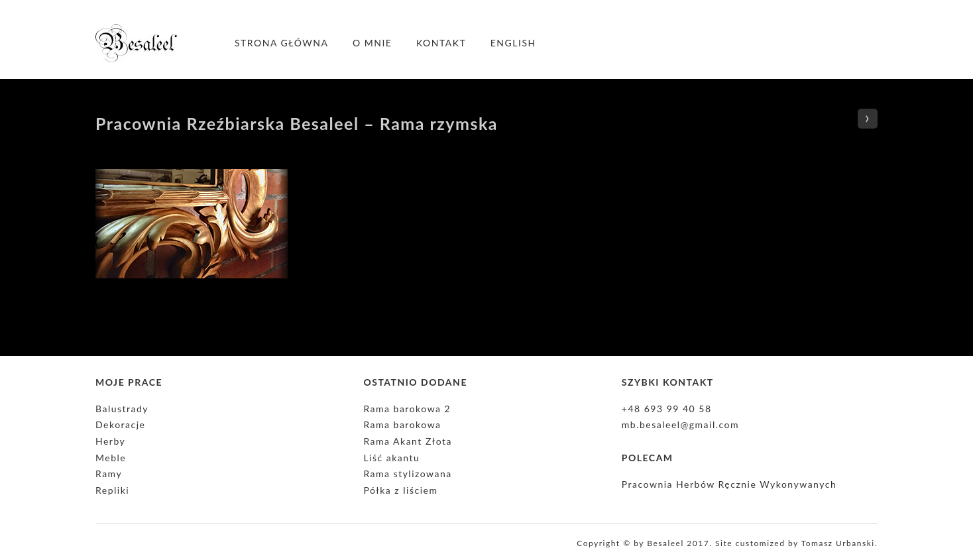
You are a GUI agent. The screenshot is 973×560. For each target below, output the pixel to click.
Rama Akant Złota (408, 441)
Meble (111, 458)
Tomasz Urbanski (838, 543)
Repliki (112, 490)
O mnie (372, 43)
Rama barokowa (402, 424)
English (513, 43)
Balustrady (122, 409)
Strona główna (281, 43)
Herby (110, 441)
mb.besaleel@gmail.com (680, 424)
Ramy (109, 474)
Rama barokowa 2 (407, 409)
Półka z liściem (400, 490)
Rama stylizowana (407, 474)
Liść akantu (391, 458)
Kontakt (441, 43)
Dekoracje (120, 424)
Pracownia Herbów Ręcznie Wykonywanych (729, 484)
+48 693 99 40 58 (667, 409)
